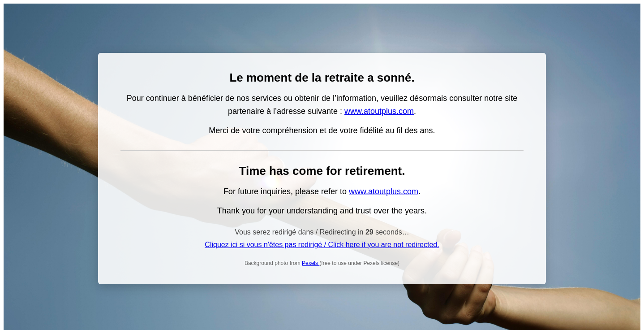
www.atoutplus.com (379, 111)
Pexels (311, 263)
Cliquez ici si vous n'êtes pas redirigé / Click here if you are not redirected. (322, 245)
